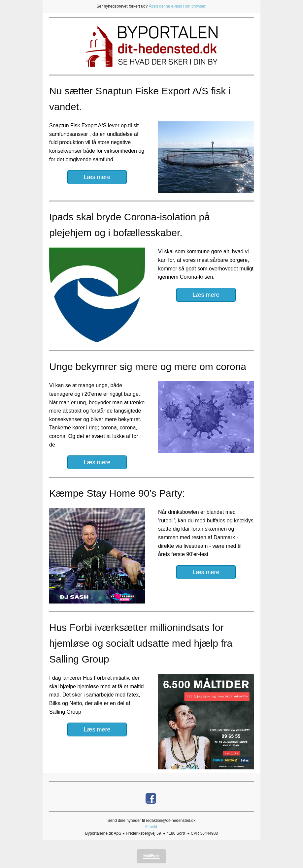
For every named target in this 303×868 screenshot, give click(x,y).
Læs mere (97, 177)
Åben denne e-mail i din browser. (178, 6)
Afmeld (151, 827)
